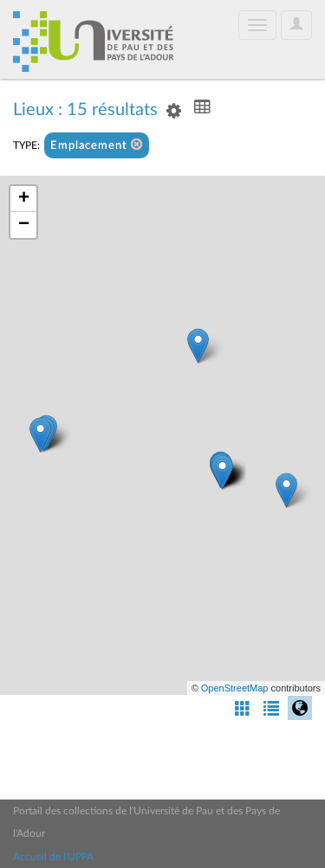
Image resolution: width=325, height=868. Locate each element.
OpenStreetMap (235, 688)
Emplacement (97, 145)
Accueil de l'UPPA (53, 857)
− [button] (24, 225)
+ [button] (24, 199)
